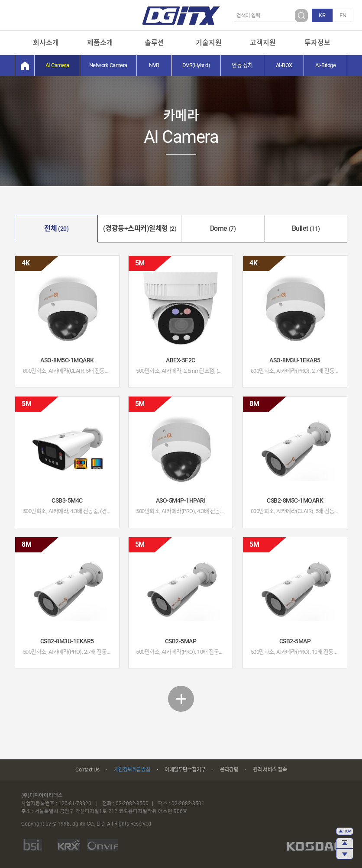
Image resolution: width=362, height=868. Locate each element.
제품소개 (100, 43)
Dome (223, 228)
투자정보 (317, 43)
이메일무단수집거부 (185, 770)
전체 (56, 228)
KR (322, 15)
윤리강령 (229, 770)
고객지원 (263, 43)
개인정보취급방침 (132, 770)
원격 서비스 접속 (270, 770)
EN (343, 15)
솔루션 (154, 43)
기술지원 (209, 43)
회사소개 (46, 43)
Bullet (306, 228)
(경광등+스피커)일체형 (140, 228)
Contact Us (87, 770)
